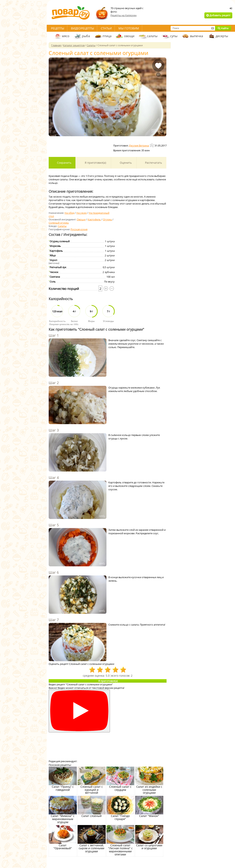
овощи (129, 36)
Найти (223, 28)
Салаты (62, 226)
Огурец (107, 219)
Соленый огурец (59, 223)
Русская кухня (79, 229)
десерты (222, 36)
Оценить (125, 163)
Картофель (94, 219)
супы (174, 36)
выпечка (197, 36)
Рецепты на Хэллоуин (124, 15)
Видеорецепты (83, 28)
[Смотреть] (79, 711)
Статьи (106, 28)
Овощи (81, 219)
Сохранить (64, 163)
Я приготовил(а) (95, 163)
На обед (69, 213)
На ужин (82, 213)
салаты (152, 36)
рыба (86, 36)
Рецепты (58, 28)
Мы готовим (129, 28)
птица (107, 36)
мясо (66, 36)
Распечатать (153, 163)
